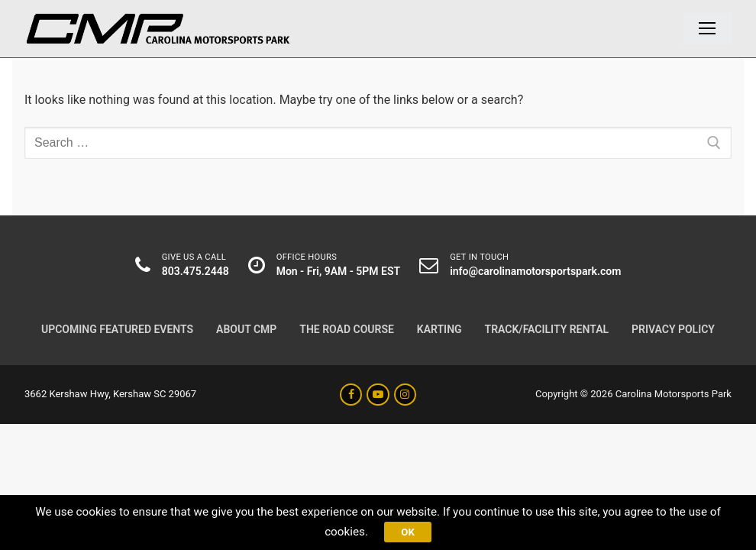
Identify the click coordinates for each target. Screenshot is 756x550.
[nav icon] (707, 29)
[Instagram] (405, 395)
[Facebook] (351, 395)
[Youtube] (378, 395)
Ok (409, 530)
